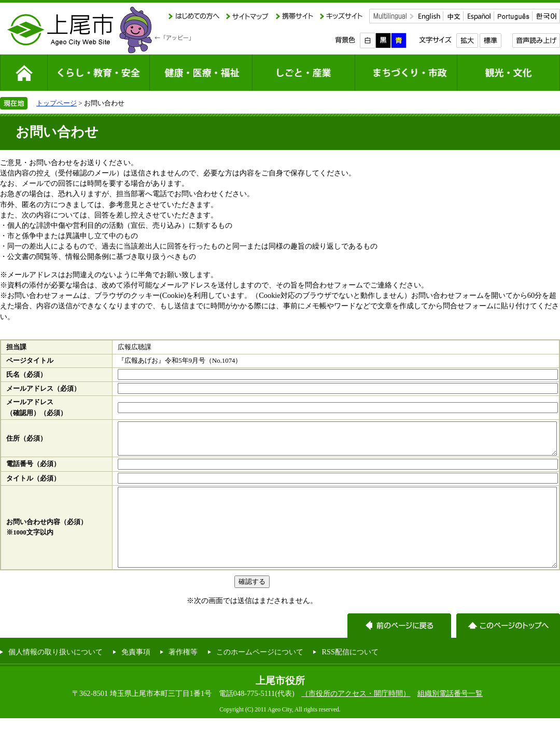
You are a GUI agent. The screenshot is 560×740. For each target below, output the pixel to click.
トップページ (57, 103)
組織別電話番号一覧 (450, 715)
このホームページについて (260, 674)
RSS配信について (350, 674)
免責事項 (136, 674)
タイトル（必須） (33, 485)
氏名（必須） (26, 375)
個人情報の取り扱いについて (55, 674)
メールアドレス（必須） (43, 389)
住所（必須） (26, 442)
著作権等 (183, 674)
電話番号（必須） (33, 470)
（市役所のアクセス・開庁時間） (356, 715)
